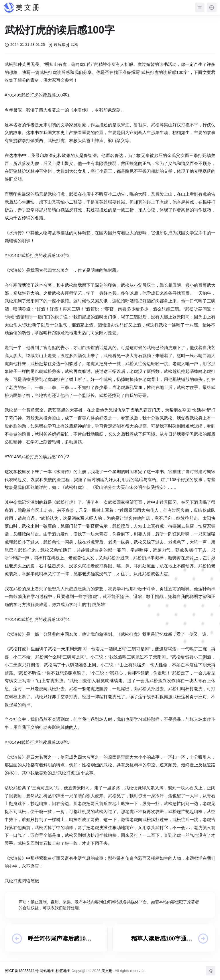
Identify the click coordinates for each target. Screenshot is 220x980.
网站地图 (47, 971)
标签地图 (63, 971)
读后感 (57, 45)
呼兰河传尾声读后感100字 (58, 939)
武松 (72, 45)
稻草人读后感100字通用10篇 (162, 939)
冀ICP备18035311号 (22, 971)
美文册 (107, 971)
